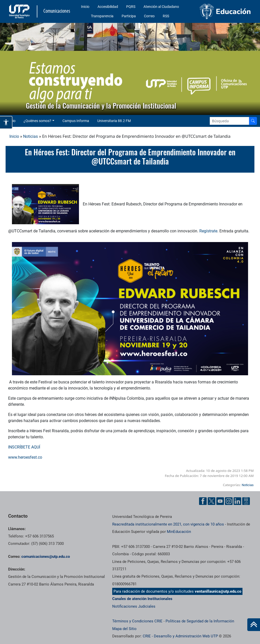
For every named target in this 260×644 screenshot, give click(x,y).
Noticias (30, 136)
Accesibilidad (108, 7)
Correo (149, 16)
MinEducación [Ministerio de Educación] (179, 532)
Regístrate (208, 231)
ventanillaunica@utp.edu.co (218, 591)
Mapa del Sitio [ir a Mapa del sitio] (124, 629)
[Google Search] (229, 121)
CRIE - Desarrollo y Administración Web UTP (180, 636)
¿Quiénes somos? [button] (37, 121)
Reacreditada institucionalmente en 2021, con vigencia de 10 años (168, 524)
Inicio (85, 7)
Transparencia (102, 16)
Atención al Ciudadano (161, 7)
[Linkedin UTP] (237, 501)
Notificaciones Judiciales (134, 606)
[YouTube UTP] (220, 501)
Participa (129, 16)
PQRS (131, 7)
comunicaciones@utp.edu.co (46, 557)
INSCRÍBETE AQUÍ (25, 447)
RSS (166, 16)
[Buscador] (253, 121)
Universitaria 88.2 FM (114, 121)
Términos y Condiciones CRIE (137, 621)
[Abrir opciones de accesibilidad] (6, 122)
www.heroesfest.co (25, 457)
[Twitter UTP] (212, 501)
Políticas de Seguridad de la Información (200, 621)
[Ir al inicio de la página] (254, 625)
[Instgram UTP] (229, 501)
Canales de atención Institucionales (142, 599)
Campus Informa (76, 121)
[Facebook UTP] (203, 501)
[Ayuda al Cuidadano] (246, 501)
